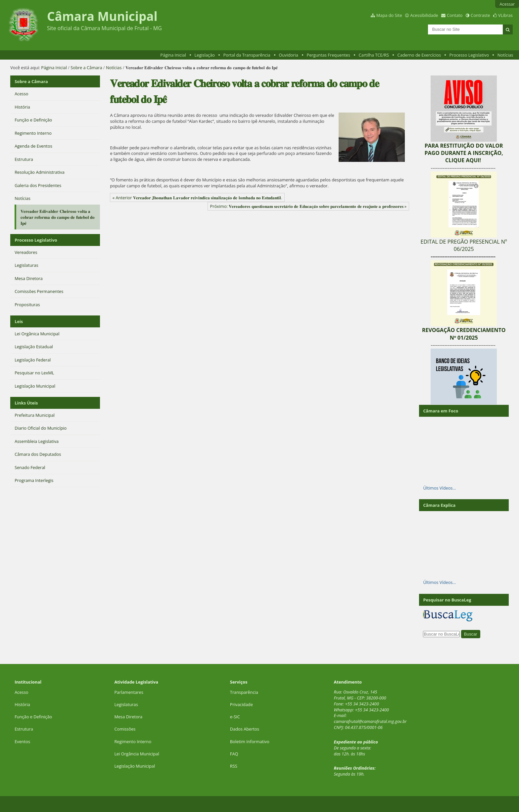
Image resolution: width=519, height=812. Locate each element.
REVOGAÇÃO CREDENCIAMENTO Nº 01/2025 (464, 334)
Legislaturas (126, 704)
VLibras (505, 15)
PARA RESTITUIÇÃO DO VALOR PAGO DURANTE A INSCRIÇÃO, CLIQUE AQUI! (464, 153)
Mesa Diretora (128, 717)
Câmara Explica (439, 505)
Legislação (205, 55)
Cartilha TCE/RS (374, 55)
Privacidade (241, 704)
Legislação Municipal (135, 766)
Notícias (505, 55)
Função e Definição (33, 717)
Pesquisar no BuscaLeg (447, 600)
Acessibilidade (424, 15)
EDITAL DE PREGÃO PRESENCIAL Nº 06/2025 (464, 245)
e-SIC (235, 717)
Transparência (244, 692)
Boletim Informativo (250, 741)
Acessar (507, 4)
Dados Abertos (245, 729)
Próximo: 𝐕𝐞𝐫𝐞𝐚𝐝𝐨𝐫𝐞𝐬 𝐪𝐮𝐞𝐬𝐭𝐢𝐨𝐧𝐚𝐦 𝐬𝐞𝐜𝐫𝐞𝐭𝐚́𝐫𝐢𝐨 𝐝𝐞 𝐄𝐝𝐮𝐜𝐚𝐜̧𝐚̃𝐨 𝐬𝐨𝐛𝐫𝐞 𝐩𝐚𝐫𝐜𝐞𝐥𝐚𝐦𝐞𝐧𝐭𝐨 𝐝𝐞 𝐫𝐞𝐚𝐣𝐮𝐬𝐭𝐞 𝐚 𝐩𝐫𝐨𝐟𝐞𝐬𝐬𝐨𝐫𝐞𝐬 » (308, 206)
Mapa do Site (389, 15)
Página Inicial (173, 55)
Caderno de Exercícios (419, 55)
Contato (455, 15)
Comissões (125, 729)
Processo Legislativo (469, 55)
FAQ (234, 754)
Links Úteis (26, 403)
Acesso (21, 692)
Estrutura (24, 729)
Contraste (480, 15)
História (22, 704)
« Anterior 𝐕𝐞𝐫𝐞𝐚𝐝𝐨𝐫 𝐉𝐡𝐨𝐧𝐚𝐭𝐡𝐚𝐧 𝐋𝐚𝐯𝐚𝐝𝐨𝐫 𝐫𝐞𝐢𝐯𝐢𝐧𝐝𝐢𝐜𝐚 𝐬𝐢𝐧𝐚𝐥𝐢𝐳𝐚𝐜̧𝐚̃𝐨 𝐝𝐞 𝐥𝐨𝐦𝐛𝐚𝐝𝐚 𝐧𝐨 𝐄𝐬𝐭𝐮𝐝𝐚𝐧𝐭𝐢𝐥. (197, 198)
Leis (19, 321)
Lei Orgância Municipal (137, 754)
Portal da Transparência (247, 55)
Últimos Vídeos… (439, 488)
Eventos (22, 741)
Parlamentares (129, 692)
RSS (234, 766)
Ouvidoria (288, 55)
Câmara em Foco (441, 411)
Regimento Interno (133, 741)
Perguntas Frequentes (328, 55)
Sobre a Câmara (86, 68)
